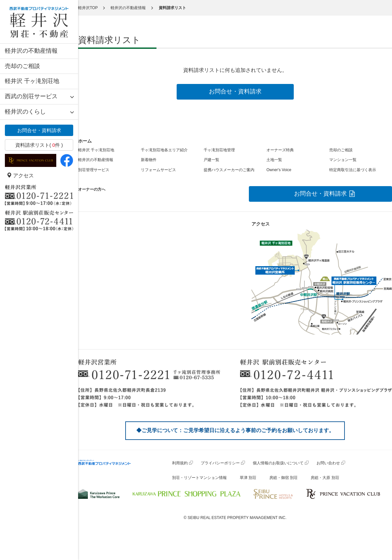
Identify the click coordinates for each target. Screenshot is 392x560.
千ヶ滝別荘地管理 (219, 150)
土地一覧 (274, 160)
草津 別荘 (248, 478)
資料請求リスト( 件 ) (39, 145)
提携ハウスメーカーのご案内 (229, 170)
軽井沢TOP (88, 8)
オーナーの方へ (92, 189)
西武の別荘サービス (31, 96)
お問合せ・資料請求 (39, 130)
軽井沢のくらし (25, 112)
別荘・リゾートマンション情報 (199, 478)
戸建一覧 (211, 160)
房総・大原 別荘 (325, 478)
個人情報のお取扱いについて (278, 463)
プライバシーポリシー (220, 463)
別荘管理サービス (94, 170)
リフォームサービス (158, 170)
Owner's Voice (279, 170)
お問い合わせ (328, 463)
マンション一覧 (343, 160)
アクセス (20, 176)
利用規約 (180, 463)
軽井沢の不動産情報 (31, 51)
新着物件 (149, 160)
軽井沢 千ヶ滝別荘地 (32, 81)
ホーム (85, 141)
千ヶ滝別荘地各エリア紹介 (164, 150)
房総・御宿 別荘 (284, 478)
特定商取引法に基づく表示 (353, 170)
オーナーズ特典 (280, 150)
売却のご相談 (22, 66)
